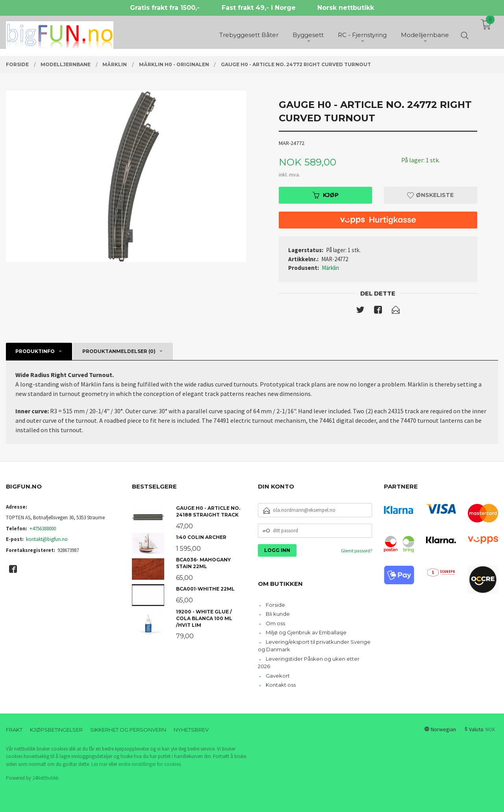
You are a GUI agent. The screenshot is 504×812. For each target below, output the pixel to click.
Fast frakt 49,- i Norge (259, 8)
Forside (275, 605)
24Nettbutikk (45, 778)
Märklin (330, 268)
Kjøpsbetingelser (56, 730)
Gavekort (278, 676)
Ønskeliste (430, 195)
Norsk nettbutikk (346, 8)
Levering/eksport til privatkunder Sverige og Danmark (314, 646)
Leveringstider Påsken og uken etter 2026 (309, 663)
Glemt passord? (357, 551)
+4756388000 (43, 529)
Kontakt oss (281, 685)
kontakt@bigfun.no (47, 539)
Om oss (275, 623)
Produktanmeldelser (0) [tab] (119, 351)
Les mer (99, 764)
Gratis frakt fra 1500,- (165, 8)
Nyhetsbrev (191, 730)
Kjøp (326, 195)
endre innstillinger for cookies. (150, 764)
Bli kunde (278, 614)
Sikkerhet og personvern (128, 730)
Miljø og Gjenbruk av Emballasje (306, 632)
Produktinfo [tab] (35, 351)
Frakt (14, 730)
